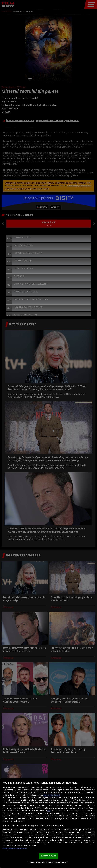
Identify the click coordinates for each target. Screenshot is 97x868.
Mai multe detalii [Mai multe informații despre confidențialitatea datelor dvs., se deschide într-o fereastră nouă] (52, 795)
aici (49, 811)
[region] (48, 823)
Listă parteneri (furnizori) (14, 848)
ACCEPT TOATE (49, 856)
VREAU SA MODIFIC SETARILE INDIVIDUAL (48, 862)
